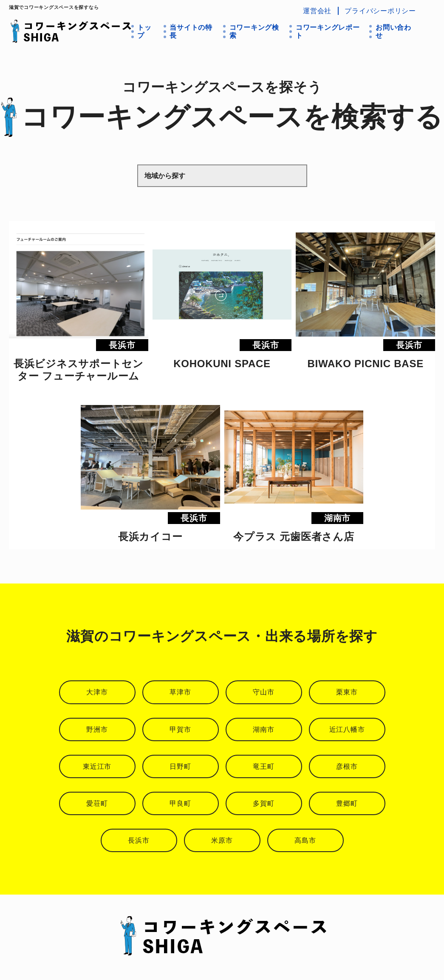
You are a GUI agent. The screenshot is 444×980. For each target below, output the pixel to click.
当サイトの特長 (191, 31)
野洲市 (97, 729)
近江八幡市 (347, 729)
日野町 (180, 766)
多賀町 (263, 803)
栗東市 (347, 692)
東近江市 (97, 766)
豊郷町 (347, 803)
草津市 (180, 692)
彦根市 (347, 766)
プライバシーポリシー (380, 11)
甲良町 (180, 803)
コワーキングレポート (328, 31)
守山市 (263, 692)
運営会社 (317, 11)
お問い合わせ (393, 31)
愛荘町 (97, 803)
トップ (144, 31)
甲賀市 (180, 729)
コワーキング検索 (254, 31)
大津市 (97, 692)
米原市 (222, 840)
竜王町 (263, 766)
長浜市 (139, 840)
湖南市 (263, 729)
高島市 (305, 840)
